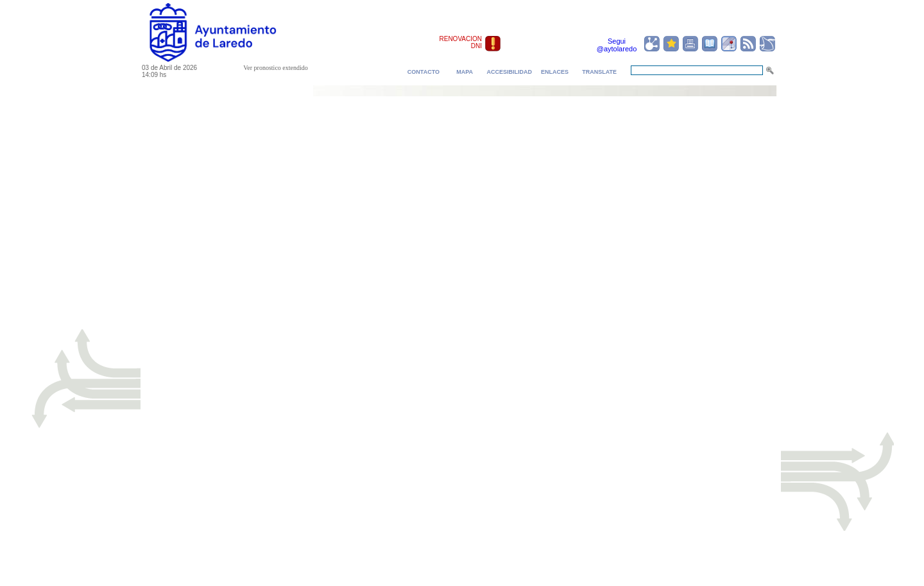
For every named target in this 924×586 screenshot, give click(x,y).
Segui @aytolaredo (617, 45)
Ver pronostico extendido (276, 68)
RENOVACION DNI (461, 42)
